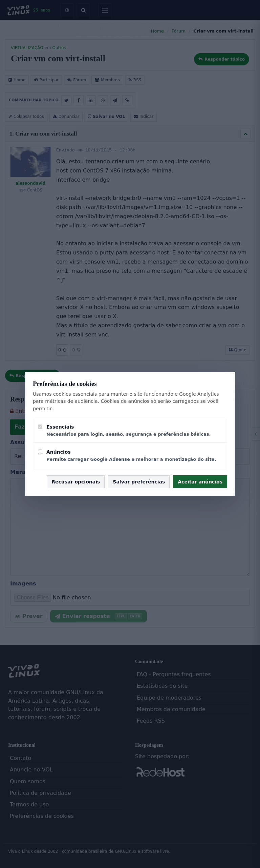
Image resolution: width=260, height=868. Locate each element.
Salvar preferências (139, 482)
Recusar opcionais (76, 482)
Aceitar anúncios (200, 482)
